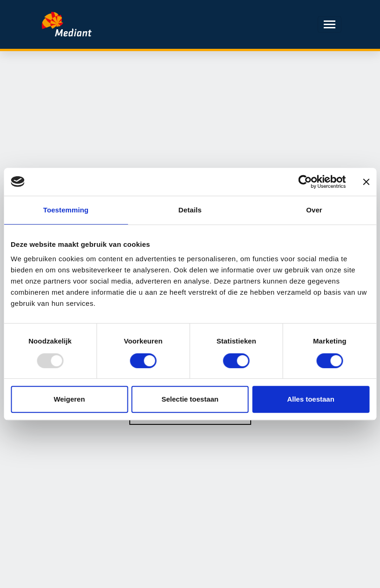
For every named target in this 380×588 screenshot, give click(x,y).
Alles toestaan (311, 399)
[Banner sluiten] (366, 182)
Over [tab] (314, 210)
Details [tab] (190, 210)
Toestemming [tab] (66, 210)
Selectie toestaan (190, 399)
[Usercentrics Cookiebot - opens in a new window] (305, 182)
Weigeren (69, 399)
